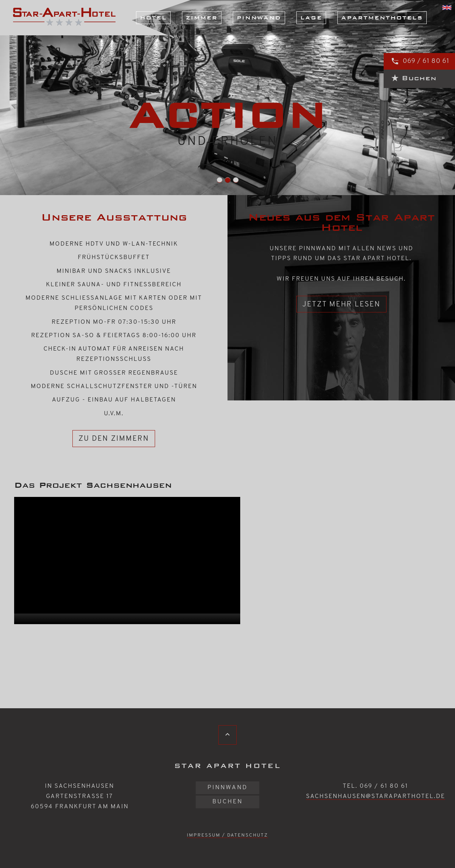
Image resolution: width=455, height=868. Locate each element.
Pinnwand (259, 18)
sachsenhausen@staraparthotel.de (376, 796)
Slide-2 (220, 180)
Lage (311, 18)
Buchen (227, 802)
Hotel (153, 18)
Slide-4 (236, 180)
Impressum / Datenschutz (227, 835)
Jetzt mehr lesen (341, 304)
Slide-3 (228, 180)
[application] (127, 561)
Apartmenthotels (382, 18)
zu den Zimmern (114, 439)
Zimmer (202, 18)
